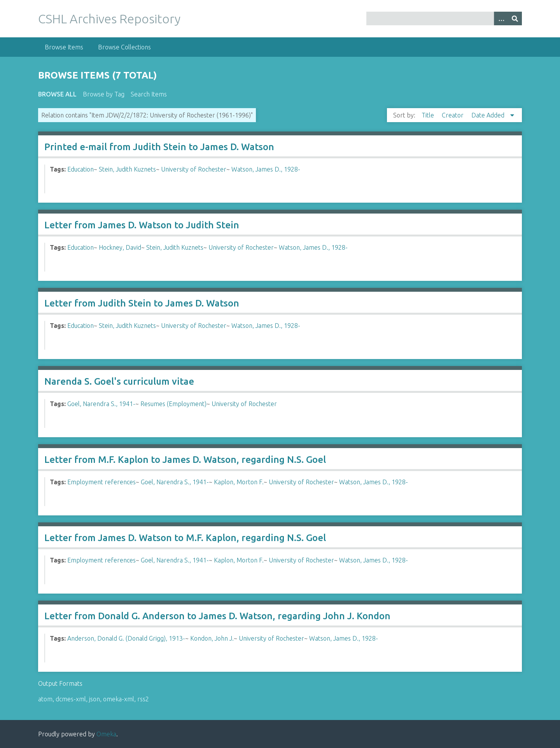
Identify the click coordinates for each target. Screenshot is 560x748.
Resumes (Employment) (173, 404)
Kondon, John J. (212, 638)
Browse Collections (124, 47)
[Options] (501, 18)
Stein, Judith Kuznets (127, 169)
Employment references (101, 482)
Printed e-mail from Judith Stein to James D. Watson (159, 147)
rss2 (143, 699)
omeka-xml (119, 699)
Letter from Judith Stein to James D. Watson (142, 303)
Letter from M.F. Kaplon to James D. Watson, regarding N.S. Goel (185, 460)
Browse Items (64, 47)
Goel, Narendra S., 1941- (101, 404)
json (94, 699)
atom (45, 699)
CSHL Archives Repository (109, 19)
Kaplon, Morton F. (239, 482)
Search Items (149, 94)
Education (80, 169)
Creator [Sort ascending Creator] (453, 115)
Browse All (57, 94)
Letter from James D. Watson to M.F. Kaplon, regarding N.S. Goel (185, 538)
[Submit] (515, 18)
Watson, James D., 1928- (266, 169)
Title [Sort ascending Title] (429, 115)
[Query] (444, 18)
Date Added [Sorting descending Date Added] (489, 115)
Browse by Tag (104, 94)
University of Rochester (194, 169)
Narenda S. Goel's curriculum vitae (119, 381)
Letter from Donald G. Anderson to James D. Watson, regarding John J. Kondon (217, 616)
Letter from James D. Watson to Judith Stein (142, 225)
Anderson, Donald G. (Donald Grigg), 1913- (126, 638)
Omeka (106, 734)
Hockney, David (120, 247)
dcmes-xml (71, 699)
